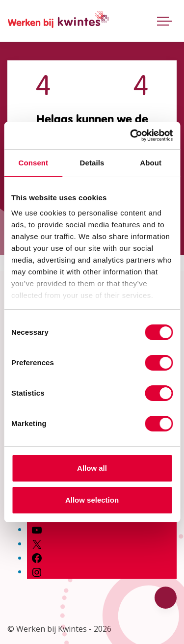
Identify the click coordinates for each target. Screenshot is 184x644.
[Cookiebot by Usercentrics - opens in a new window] (131, 135)
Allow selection (92, 500)
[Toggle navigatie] (164, 21)
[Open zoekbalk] (142, 19)
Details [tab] (92, 163)
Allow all (92, 468)
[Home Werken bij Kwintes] (58, 21)
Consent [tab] (33, 163)
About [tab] (151, 163)
